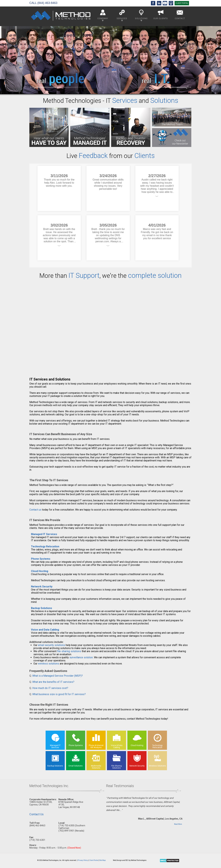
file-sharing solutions (69, 651)
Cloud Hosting (40, 571)
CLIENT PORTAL (182, 3)
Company (103, 15)
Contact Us (37, 814)
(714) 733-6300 (66, 826)
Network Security (42, 587)
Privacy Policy (83, 860)
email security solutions (52, 645)
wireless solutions (49, 664)
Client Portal (94, 860)
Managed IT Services (44, 534)
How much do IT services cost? (50, 688)
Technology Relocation (45, 546)
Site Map (102, 860)
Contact (180, 14)
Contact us (35, 510)
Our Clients (161, 14)
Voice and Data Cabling (45, 630)
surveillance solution (81, 657)
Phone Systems (41, 559)
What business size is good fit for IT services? (59, 694)
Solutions (141, 15)
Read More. (178, 824)
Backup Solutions (42, 608)
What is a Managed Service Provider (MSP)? (58, 676)
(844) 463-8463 (47, 3)
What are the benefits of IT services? (53, 682)
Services (122, 15)
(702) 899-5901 (66, 831)
